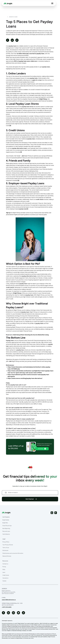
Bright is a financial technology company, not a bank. (19, 631)
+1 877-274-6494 (7, 607)
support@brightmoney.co (9, 600)
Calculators (5, 578)
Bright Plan (5, 523)
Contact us (5, 564)
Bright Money (17, 293)
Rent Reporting (6, 528)
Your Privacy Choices (8, 545)
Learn (4, 572)
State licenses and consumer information (13, 553)
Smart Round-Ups (7, 526)
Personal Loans (6, 531)
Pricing (4, 567)
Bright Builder (6, 520)
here (6, 631)
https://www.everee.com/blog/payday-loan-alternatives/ (25, 378)
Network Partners (7, 556)
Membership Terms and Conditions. (40, 637)
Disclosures (5, 550)
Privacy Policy (6, 542)
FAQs (4, 570)
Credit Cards (6, 575)
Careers (4, 581)
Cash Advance (6, 534)
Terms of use (6, 548)
